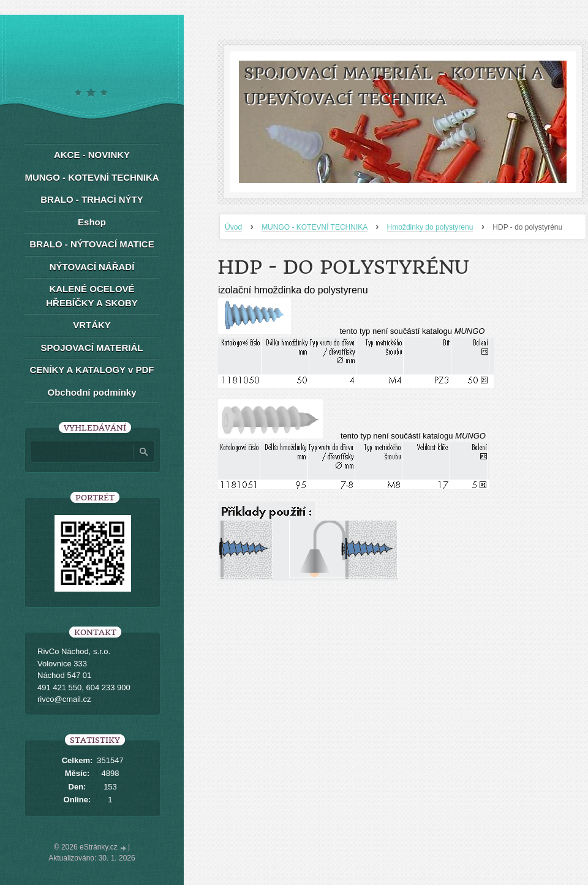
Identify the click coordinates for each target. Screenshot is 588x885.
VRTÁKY (92, 325)
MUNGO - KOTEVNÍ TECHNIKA (314, 227)
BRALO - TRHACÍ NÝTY (92, 199)
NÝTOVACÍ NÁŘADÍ (92, 267)
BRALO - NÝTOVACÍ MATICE (92, 244)
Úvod (233, 227)
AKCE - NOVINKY (92, 155)
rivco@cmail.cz (64, 699)
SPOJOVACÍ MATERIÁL (92, 348)
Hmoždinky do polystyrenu (430, 227)
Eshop (92, 222)
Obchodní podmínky (92, 392)
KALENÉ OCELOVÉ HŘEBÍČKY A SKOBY (92, 296)
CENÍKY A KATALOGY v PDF (92, 370)
